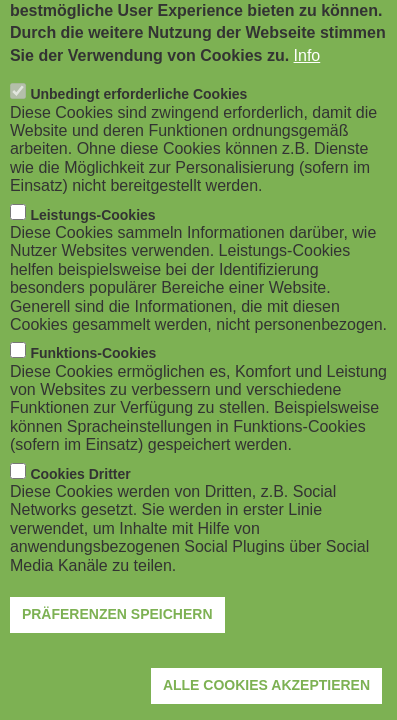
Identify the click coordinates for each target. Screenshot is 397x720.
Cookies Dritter (80, 501)
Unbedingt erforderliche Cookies (138, 122)
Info (307, 82)
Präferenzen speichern (117, 642)
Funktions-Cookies (93, 381)
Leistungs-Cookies (92, 242)
